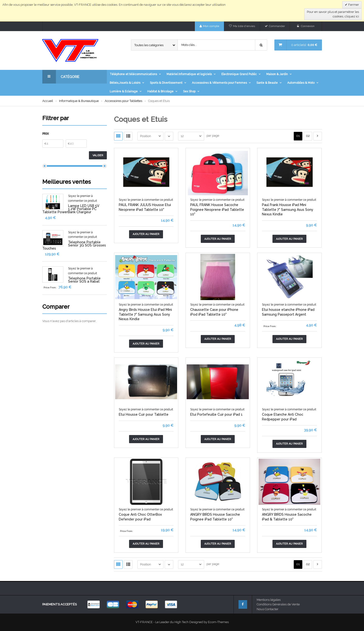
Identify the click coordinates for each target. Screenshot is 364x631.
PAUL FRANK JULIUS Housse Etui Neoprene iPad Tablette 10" (145, 207)
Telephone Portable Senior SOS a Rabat (84, 280)
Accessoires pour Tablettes (123, 101)
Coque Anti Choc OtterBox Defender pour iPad (140, 517)
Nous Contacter (268, 609)
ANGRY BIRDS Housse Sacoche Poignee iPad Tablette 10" (215, 517)
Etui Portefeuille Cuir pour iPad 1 (216, 414)
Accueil (48, 101)
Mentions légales (269, 600)
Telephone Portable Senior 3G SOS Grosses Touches (74, 245)
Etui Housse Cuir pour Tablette (144, 414)
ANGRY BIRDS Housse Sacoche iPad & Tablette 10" (287, 517)
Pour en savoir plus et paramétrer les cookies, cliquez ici (333, 14)
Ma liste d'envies (244, 26)
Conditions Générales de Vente (278, 604)
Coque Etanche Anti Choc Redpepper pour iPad (283, 417)
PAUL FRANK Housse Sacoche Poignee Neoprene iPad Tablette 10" (217, 209)
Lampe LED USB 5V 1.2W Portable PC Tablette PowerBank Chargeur (71, 209)
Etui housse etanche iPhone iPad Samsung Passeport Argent (288, 312)
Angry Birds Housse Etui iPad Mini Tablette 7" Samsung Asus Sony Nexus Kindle (145, 314)
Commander (277, 26)
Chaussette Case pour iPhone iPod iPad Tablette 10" (214, 312)
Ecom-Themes (218, 622)
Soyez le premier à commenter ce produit (146, 200)
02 (308, 136)
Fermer (353, 5)
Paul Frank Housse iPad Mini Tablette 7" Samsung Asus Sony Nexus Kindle (288, 209)
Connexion (308, 26)
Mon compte (211, 26)
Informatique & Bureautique (79, 101)
